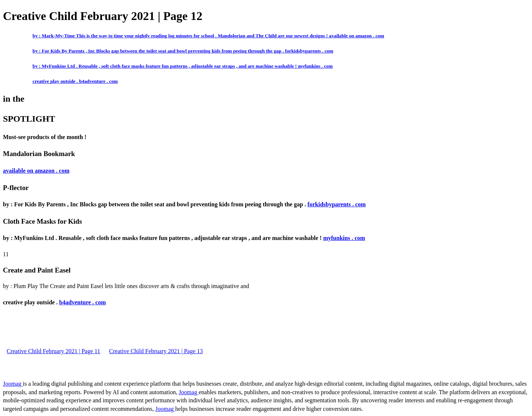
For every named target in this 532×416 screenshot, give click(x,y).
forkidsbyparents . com (337, 204)
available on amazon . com (36, 171)
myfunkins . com (344, 238)
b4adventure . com (82, 302)
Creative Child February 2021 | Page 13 (156, 351)
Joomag (13, 384)
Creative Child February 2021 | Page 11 (53, 351)
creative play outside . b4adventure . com (75, 81)
